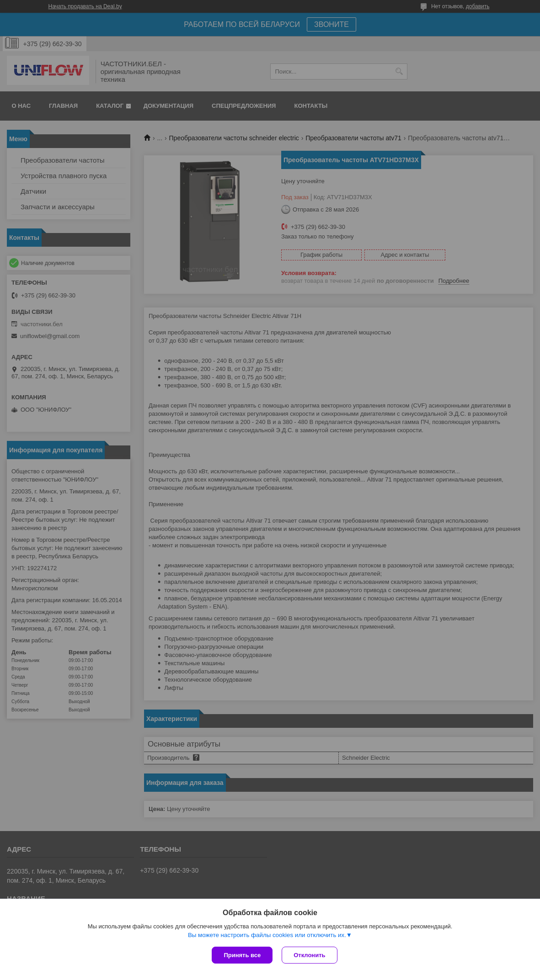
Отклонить (309, 955)
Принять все (242, 955)
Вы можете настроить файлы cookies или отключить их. (267, 935)
